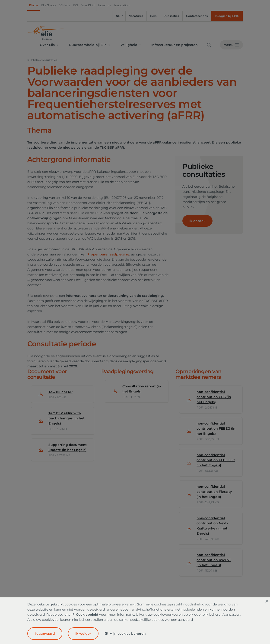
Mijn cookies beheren (125, 634)
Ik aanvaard (45, 634)
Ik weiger (83, 634)
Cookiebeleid (87, 615)
